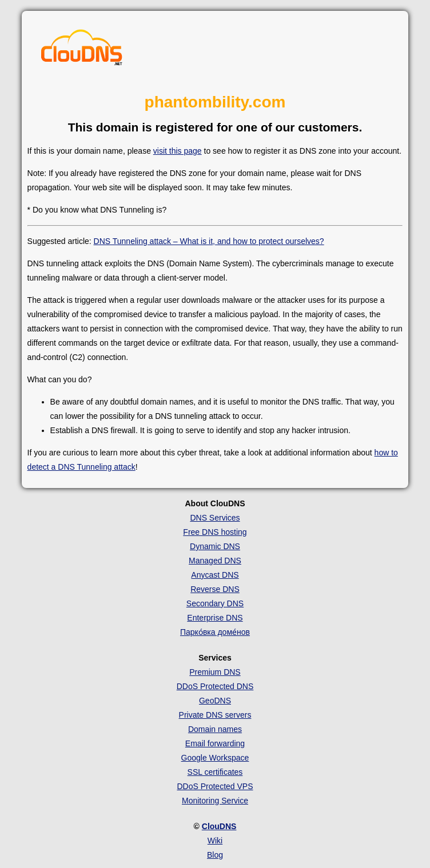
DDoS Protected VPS (215, 786)
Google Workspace (215, 758)
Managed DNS (215, 561)
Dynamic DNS (215, 546)
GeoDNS (215, 701)
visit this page (178, 151)
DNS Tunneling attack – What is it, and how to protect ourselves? (209, 241)
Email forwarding (215, 743)
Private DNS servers (215, 715)
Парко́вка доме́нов (215, 632)
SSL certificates (215, 772)
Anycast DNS (215, 575)
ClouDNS (219, 826)
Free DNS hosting (215, 532)
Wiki (215, 841)
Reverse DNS (215, 589)
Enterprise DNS (215, 618)
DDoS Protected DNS (215, 686)
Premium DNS (215, 672)
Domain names (215, 729)
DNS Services (215, 518)
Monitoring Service (215, 801)
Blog (215, 855)
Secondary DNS (215, 603)
